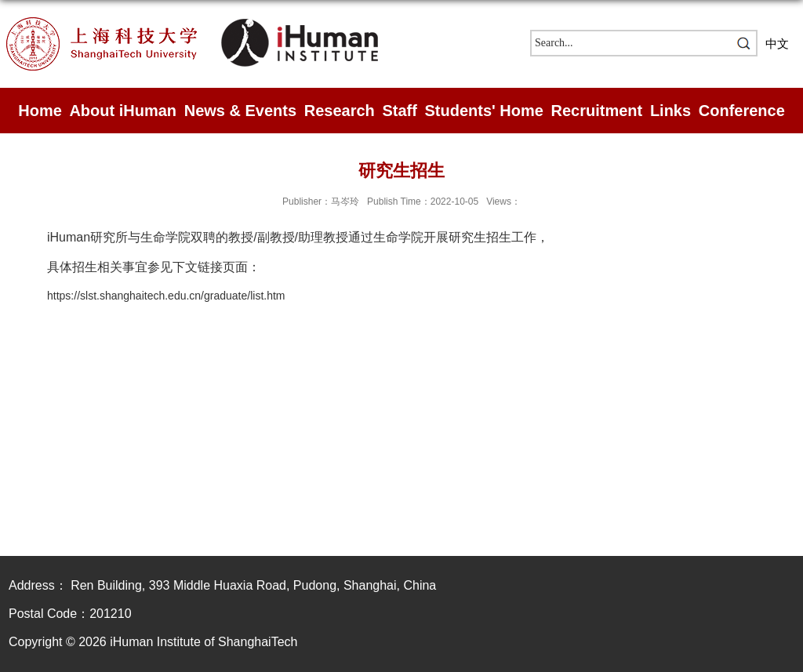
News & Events (240, 111)
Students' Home (483, 111)
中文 (777, 44)
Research (340, 111)
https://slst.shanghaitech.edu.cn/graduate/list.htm (166, 296)
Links (670, 111)
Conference (742, 111)
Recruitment (597, 111)
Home (40, 111)
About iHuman (123, 111)
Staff (399, 111)
